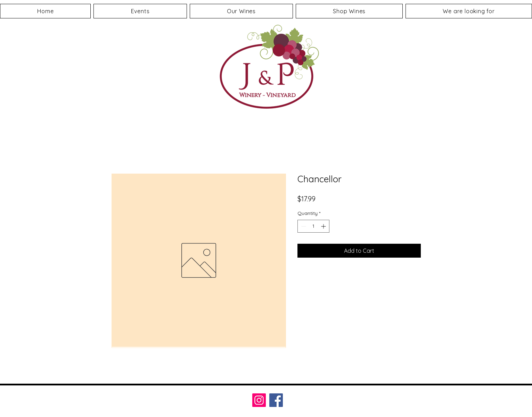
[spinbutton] (313, 226)
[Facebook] (276, 400)
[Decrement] (303, 226)
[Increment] (324, 226)
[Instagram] (259, 400)
